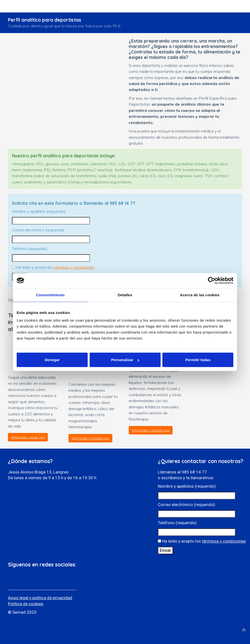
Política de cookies (26, 604)
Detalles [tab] (125, 295)
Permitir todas (198, 360)
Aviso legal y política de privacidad (40, 598)
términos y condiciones (74, 267)
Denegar (52, 360)
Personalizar (125, 360)
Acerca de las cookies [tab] (200, 295)
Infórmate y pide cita (28, 437)
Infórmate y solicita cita (90, 438)
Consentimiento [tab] (50, 295)
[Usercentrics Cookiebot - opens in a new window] (212, 280)
